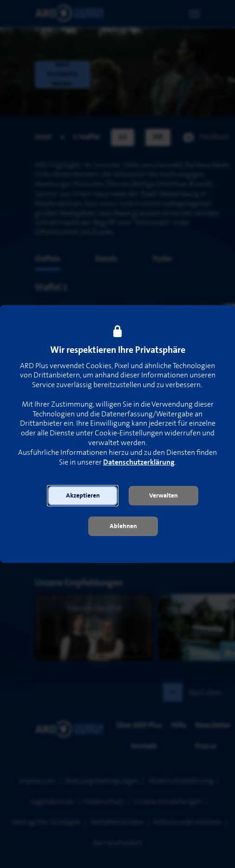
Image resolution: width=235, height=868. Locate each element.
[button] (83, 496)
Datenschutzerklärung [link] (139, 463)
